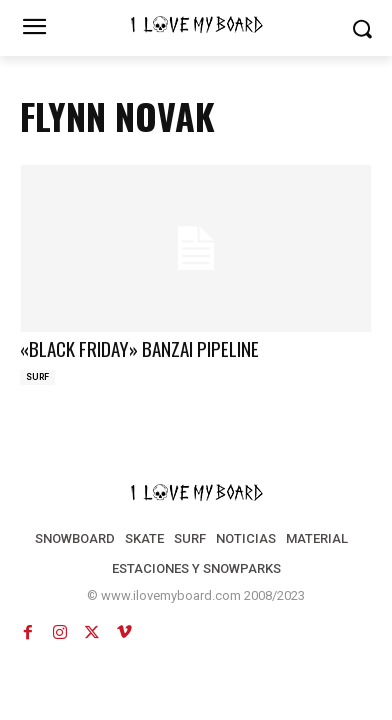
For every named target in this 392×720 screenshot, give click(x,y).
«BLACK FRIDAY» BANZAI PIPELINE (139, 348)
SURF (37, 377)
